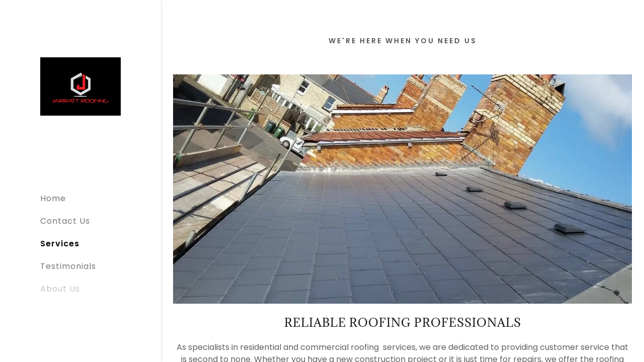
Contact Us (65, 221)
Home (53, 198)
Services (60, 244)
